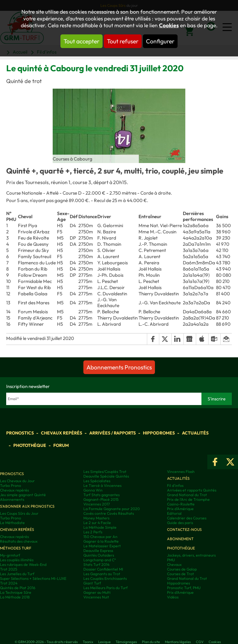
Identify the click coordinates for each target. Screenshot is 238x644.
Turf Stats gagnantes (101, 495)
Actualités (195, 433)
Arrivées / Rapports (112, 433)
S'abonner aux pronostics (27, 506)
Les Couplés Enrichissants (105, 578)
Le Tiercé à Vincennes (102, 485)
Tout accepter (82, 41)
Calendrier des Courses (187, 518)
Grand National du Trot (187, 495)
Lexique (104, 642)
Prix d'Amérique (180, 509)
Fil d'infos (175, 485)
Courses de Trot (181, 574)
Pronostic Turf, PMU (184, 588)
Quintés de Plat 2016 (18, 588)
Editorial (174, 513)
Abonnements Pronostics (119, 367)
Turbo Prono (11, 485)
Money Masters (96, 518)
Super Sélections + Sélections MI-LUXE (33, 578)
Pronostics (20, 433)
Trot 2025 (9, 569)
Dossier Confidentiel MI (103, 569)
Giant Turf (92, 583)
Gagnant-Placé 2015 (101, 499)
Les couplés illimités (17, 560)
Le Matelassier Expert (102, 546)
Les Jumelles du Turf (17, 574)
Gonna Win (93, 490)
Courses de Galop (182, 569)
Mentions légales (178, 642)
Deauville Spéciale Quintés (106, 476)
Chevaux (174, 565)
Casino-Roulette (181, 504)
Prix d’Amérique (180, 592)
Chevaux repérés (62, 433)
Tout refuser (123, 41)
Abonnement (180, 539)
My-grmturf (10, 555)
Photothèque (30, 445)
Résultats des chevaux (19, 541)
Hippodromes (159, 433)
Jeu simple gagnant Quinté (23, 495)
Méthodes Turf (16, 548)
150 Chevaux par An (100, 537)
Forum (61, 445)
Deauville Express (98, 551)
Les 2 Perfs (93, 532)
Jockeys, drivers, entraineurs (191, 555)
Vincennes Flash (181, 472)
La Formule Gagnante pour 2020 (112, 509)
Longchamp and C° (100, 560)
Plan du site (151, 642)
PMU (171, 560)
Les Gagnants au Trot (102, 574)
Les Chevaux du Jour (17, 481)
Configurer (160, 41)
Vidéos (173, 597)
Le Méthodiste (12, 523)
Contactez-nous (184, 529)
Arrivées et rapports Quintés (192, 490)
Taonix (88, 642)
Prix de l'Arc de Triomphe (188, 499)
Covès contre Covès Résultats (109, 513)
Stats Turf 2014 (96, 565)
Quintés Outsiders (99, 555)
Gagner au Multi (97, 592)
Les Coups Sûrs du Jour (19, 513)
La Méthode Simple (100, 527)
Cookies (169, 25)
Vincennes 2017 (97, 504)
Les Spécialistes (97, 481)
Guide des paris (180, 523)
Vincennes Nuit (96, 597)
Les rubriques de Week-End (23, 565)
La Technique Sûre (16, 592)
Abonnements (12, 499)
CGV (200, 642)
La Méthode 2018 (15, 597)
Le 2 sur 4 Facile (97, 523)
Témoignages (126, 642)
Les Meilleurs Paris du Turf (106, 588)
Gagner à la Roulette (101, 541)
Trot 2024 (9, 583)
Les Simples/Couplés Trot (105, 472)
